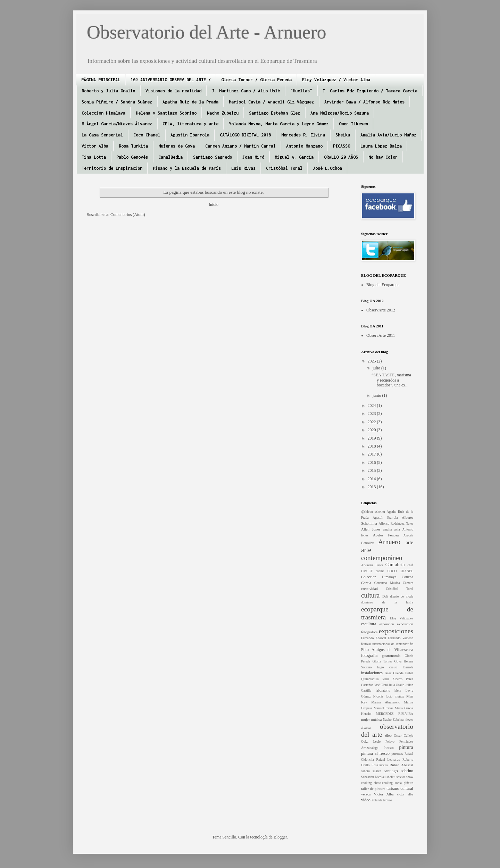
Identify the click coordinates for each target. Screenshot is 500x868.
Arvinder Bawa (372, 565)
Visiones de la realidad (173, 91)
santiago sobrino (398, 771)
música (377, 719)
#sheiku (380, 512)
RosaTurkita (380, 765)
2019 (372, 438)
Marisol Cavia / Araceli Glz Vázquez (271, 102)
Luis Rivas (243, 168)
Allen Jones (371, 529)
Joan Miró (253, 157)
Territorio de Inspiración (112, 168)
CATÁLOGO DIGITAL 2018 (245, 135)
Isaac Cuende (394, 673)
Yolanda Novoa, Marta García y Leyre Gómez (279, 124)
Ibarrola (408, 667)
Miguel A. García (294, 157)
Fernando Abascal (374, 638)
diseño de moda (402, 596)
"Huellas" (301, 91)
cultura (370, 595)
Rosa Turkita (133, 146)
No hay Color (383, 157)
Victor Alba (384, 794)
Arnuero (389, 542)
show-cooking (383, 783)
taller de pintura (373, 788)
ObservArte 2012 (381, 310)
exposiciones (396, 631)
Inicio (214, 205)
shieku (401, 777)
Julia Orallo (396, 685)
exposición (387, 624)
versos (366, 794)
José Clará (381, 685)
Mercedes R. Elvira (303, 135)
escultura (369, 624)
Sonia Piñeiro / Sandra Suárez (117, 102)
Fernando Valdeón (401, 638)
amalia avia (391, 529)
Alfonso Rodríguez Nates (396, 523)
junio (377, 395)
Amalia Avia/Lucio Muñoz (388, 135)
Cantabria (395, 565)
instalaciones (372, 673)
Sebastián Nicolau (373, 777)
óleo (388, 735)
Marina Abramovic (385, 702)
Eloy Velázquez (402, 618)
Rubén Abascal (401, 765)
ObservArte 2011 (381, 335)
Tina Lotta (94, 157)
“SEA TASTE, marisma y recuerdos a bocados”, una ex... (391, 380)
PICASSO (341, 146)
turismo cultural (400, 788)
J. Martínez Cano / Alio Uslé (246, 91)
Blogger (280, 837)
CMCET (367, 571)
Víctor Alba (95, 146)
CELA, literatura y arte (190, 124)
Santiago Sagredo (212, 157)
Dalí (385, 596)
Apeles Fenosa (386, 535)
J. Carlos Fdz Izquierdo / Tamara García (370, 91)
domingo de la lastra (387, 602)
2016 (372, 462)
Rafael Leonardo (388, 759)
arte (409, 542)
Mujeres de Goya (177, 146)
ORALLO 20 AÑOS (341, 157)
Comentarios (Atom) (128, 215)
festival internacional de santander (385, 644)
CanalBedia (170, 157)
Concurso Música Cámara (394, 583)
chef (410, 565)
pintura (406, 747)
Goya (398, 661)
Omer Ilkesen (353, 124)
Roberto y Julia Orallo (108, 91)
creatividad (369, 589)
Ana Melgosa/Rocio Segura (340, 113)
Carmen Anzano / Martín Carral (240, 146)
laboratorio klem (389, 690)
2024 (372, 406)
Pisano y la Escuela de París (187, 168)
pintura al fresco (375, 753)
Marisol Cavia (384, 708)
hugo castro (387, 667)
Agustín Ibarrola (190, 135)
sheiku (391, 777)
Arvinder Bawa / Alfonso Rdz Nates (364, 102)
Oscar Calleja (403, 736)
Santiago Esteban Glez (274, 113)
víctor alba (405, 794)
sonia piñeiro (404, 783)
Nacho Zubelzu (223, 113)
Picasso (389, 748)
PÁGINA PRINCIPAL (101, 80)
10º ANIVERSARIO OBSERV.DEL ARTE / (171, 80)
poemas (397, 753)
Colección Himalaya (103, 113)
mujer (365, 719)
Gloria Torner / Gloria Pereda (256, 80)
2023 (372, 414)
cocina (380, 571)
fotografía (369, 656)
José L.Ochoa (327, 168)
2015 (372, 470)
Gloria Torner (382, 661)
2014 (372, 479)
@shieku (367, 512)
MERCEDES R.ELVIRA (395, 714)
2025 (372, 361)
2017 (372, 454)
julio (377, 368)
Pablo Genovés (132, 157)
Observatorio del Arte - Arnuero (207, 32)
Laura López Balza (381, 146)
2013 (372, 487)
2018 (372, 446)
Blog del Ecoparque (383, 285)
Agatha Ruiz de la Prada (190, 102)
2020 (372, 430)
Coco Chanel (147, 135)
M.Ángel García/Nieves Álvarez (117, 124)
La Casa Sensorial (102, 135)
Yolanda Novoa (382, 800)
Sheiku (343, 135)
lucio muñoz (395, 696)
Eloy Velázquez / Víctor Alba (336, 80)
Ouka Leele (371, 741)
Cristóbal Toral (284, 168)
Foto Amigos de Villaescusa (387, 650)
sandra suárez (371, 771)
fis (411, 644)
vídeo (366, 800)
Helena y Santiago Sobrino (166, 113)
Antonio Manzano (304, 146)
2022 (372, 422)
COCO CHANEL (400, 571)
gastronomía (391, 656)
